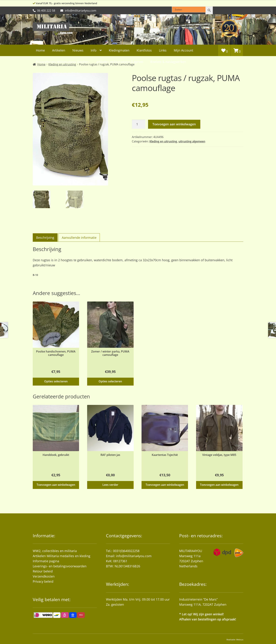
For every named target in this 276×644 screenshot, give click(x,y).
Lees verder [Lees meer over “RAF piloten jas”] (110, 485)
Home (40, 50)
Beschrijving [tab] (45, 238)
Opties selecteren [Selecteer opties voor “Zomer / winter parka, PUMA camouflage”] (110, 381)
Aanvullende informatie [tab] (79, 238)
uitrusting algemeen (192, 141)
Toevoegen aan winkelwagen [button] (56, 485)
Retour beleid (43, 571)
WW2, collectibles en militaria (55, 551)
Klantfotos (144, 50)
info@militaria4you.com (134, 556)
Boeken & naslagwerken (168, 62)
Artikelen (59, 50)
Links (163, 50)
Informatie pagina (46, 561)
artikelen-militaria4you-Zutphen (120, 62)
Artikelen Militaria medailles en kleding (62, 556)
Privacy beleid (43, 581)
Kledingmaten (119, 50)
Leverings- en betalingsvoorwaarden (60, 566)
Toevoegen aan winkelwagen (174, 124)
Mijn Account (183, 50)
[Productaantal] (139, 124)
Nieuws (78, 50)
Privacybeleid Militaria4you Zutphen (62, 62)
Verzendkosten (44, 576)
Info (94, 50)
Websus (240, 640)
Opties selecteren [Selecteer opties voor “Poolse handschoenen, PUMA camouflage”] (56, 381)
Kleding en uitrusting (163, 141)
